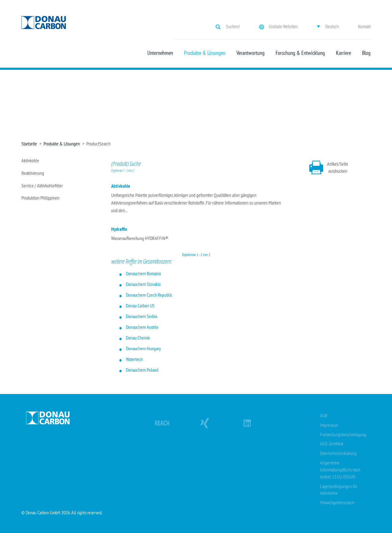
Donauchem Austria (142, 327)
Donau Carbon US (140, 306)
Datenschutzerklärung (338, 453)
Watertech (134, 359)
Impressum (329, 425)
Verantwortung (251, 53)
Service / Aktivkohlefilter (42, 186)
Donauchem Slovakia (143, 284)
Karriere (343, 53)
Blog (366, 53)
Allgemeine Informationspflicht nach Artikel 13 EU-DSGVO (340, 470)
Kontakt (364, 26)
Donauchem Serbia (141, 316)
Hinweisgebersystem (337, 502)
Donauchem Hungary (143, 348)
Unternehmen (160, 53)
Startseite (29, 144)
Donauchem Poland (142, 370)
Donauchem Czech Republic (149, 295)
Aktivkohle (30, 160)
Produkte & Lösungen (205, 53)
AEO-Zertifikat (332, 444)
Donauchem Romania (143, 273)
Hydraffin (119, 229)
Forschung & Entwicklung (300, 53)
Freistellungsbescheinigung (343, 434)
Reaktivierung (33, 173)
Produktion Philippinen (40, 198)
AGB (324, 415)
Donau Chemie (138, 338)
